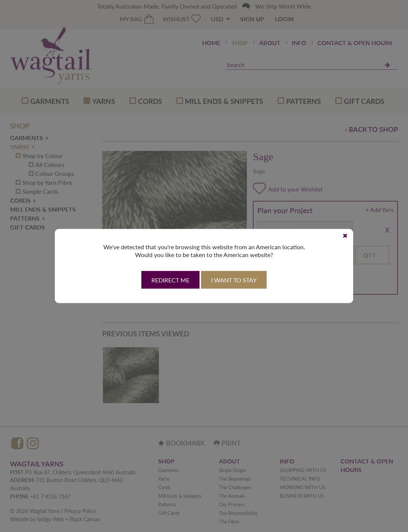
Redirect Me (170, 280)
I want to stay (234, 280)
